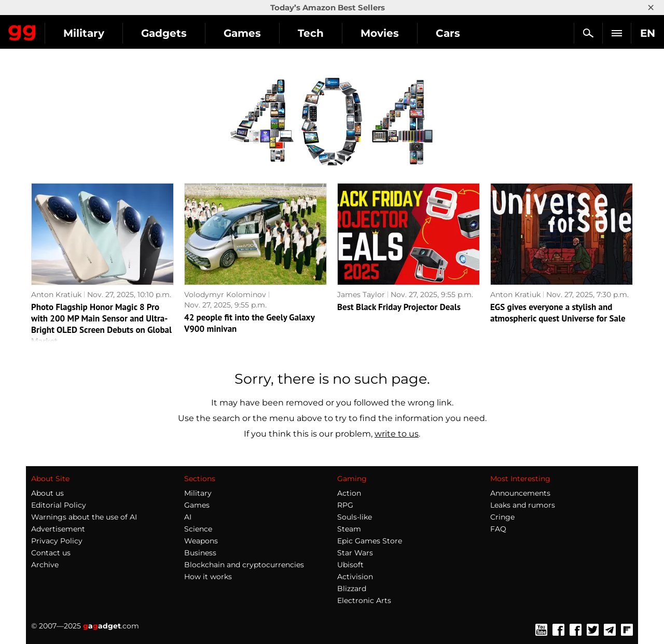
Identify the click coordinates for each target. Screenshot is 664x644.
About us (47, 493)
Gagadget (70, 29)
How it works (208, 577)
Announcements (520, 493)
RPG (345, 505)
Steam (349, 529)
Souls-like (355, 517)
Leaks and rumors (523, 505)
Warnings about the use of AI (84, 517)
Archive (45, 565)
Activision (355, 577)
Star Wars (355, 553)
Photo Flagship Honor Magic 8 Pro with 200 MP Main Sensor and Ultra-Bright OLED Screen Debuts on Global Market (101, 324)
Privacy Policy (57, 541)
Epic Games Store (370, 541)
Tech (406, 33)
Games (337, 33)
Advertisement (58, 529)
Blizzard (352, 589)
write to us (397, 434)
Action (349, 493)
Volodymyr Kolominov (225, 295)
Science (198, 529)
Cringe (502, 517)
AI (188, 517)
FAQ (498, 529)
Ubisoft (350, 565)
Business (200, 553)
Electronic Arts (364, 600)
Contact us (51, 553)
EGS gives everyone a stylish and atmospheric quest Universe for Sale (558, 313)
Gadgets (259, 33)
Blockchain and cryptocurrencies (244, 565)
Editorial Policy (59, 505)
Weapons (201, 541)
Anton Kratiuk (56, 295)
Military (179, 33)
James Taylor (361, 295)
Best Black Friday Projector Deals (399, 307)
